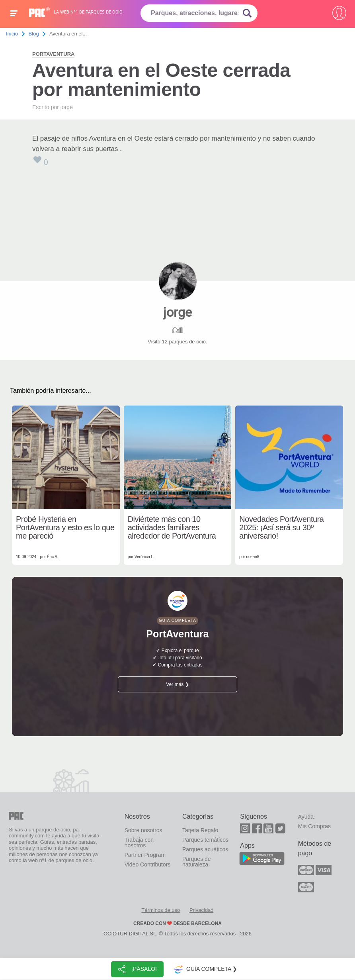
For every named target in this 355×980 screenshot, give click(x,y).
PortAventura (53, 54)
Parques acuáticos (205, 849)
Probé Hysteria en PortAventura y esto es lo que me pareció (65, 528)
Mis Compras (314, 826)
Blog (34, 34)
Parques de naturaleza (197, 862)
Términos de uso (161, 910)
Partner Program (145, 855)
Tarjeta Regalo (200, 830)
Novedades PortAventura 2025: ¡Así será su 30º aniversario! (281, 528)
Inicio (12, 34)
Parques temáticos (205, 840)
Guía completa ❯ (205, 969)
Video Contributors (148, 864)
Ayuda (306, 817)
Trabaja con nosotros (139, 843)
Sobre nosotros (143, 830)
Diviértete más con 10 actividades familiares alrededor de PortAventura (172, 528)
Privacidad (202, 910)
